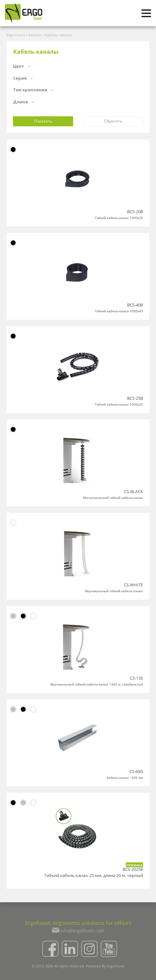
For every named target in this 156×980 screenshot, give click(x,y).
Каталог (35, 35)
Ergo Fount (16, 35)
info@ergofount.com (82, 931)
